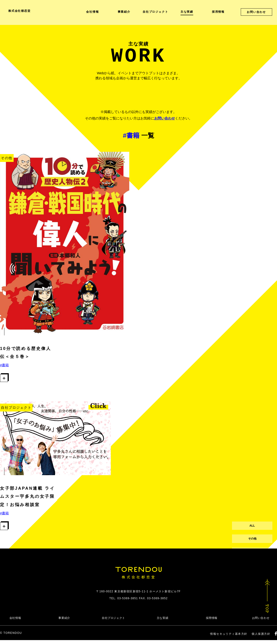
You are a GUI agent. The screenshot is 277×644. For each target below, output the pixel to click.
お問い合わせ (165, 118)
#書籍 (4, 365)
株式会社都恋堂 (20, 11)
